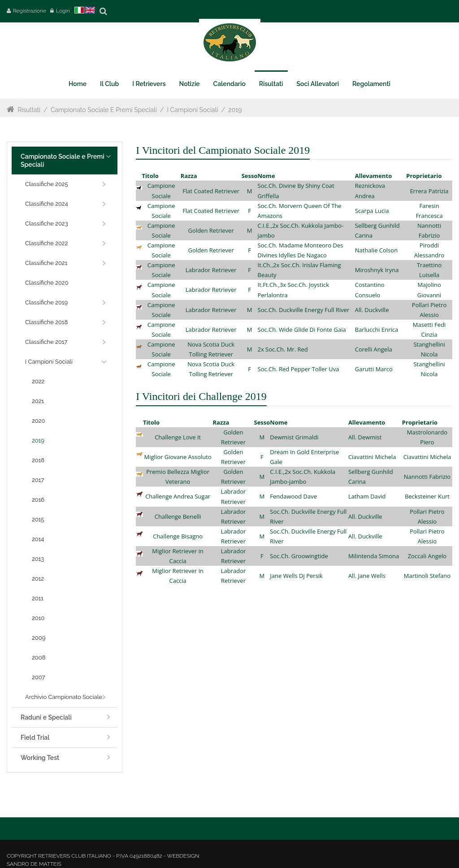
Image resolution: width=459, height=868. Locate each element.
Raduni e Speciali (46, 717)
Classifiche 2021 (46, 263)
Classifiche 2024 (47, 204)
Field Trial (35, 738)
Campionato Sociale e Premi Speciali (104, 110)
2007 (39, 677)
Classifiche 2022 (46, 243)
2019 (235, 110)
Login (63, 11)
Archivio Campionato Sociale (64, 697)
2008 (39, 658)
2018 (38, 460)
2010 (38, 618)
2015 (38, 519)
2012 (38, 579)
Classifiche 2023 (47, 224)
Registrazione (30, 11)
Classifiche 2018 (46, 322)
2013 (38, 559)
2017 (38, 480)
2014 (38, 539)
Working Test (40, 758)
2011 (38, 598)
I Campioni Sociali (193, 110)
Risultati (29, 110)
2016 (38, 500)
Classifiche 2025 (47, 184)
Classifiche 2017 (46, 342)
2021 (38, 401)
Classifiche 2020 (47, 283)
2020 (38, 421)
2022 (38, 381)
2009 (39, 638)
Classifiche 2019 (46, 302)
